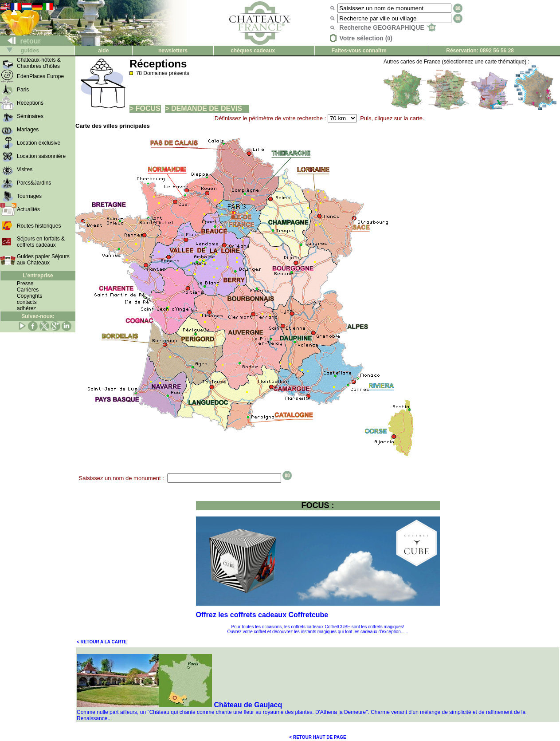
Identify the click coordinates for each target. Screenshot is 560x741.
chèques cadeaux (253, 51)
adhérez (26, 308)
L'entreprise (38, 276)
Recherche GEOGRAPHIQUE (388, 28)
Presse (25, 284)
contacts (27, 302)
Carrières (28, 290)
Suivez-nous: (38, 316)
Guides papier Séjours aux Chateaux (43, 260)
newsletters (173, 51)
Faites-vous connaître (359, 51)
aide (103, 51)
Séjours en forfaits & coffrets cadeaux (41, 242)
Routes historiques (39, 226)
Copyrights (29, 296)
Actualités (28, 209)
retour (21, 41)
